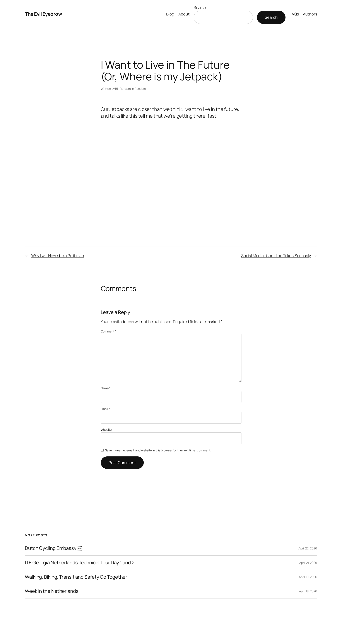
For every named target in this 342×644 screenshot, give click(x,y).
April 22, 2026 (308, 548)
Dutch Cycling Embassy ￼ (54, 548)
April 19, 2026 (308, 577)
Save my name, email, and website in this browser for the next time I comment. (158, 450)
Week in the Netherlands (52, 591)
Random (140, 89)
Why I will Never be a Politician (58, 256)
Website (106, 430)
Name (106, 388)
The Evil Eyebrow (43, 14)
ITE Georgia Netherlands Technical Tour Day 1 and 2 (80, 563)
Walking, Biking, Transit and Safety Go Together (76, 577)
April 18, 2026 (308, 591)
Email (105, 409)
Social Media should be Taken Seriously (276, 256)
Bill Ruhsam (123, 89)
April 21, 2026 (308, 563)
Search (200, 7)
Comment (109, 331)
